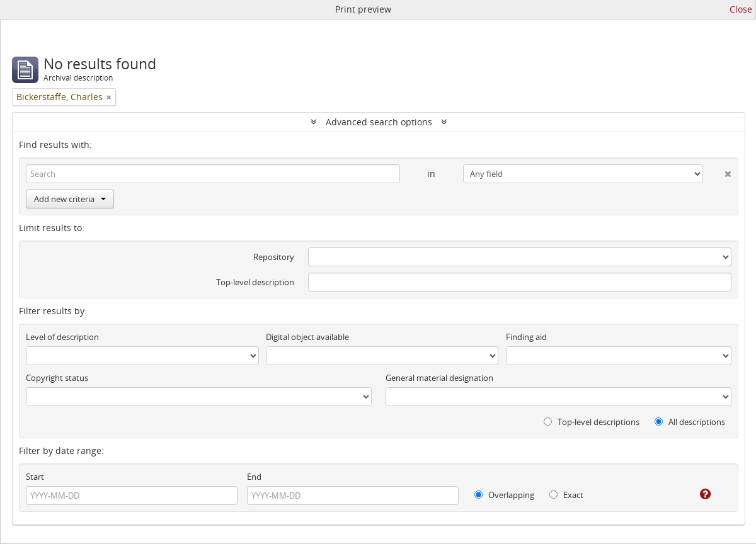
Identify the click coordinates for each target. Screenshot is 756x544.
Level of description (62, 337)
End (254, 477)
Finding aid (526, 337)
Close (741, 9)
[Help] (696, 494)
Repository (274, 257)
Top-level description (255, 282)
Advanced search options (379, 122)
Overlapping (504, 495)
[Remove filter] (109, 97)
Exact (566, 495)
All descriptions (690, 422)
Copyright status (57, 378)
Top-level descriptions (592, 422)
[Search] (213, 174)
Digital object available (307, 337)
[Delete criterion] (717, 171)
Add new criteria (70, 199)
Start (35, 477)
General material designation (439, 378)
